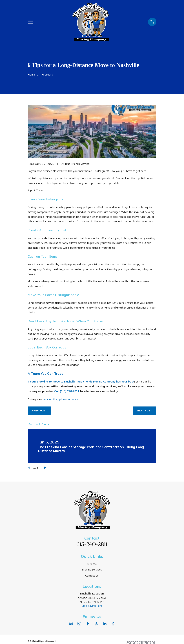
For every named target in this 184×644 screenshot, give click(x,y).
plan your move (69, 399)
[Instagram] (79, 624)
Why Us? (92, 563)
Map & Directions (92, 606)
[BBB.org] (113, 624)
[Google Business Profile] (71, 624)
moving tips (50, 399)
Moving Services (92, 569)
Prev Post (39, 410)
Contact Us (92, 576)
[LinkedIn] (105, 624)
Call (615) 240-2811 (67, 391)
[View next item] (45, 468)
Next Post (145, 410)
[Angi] (96, 624)
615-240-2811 (92, 544)
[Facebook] (88, 624)
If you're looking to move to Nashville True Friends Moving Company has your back (81, 381)
